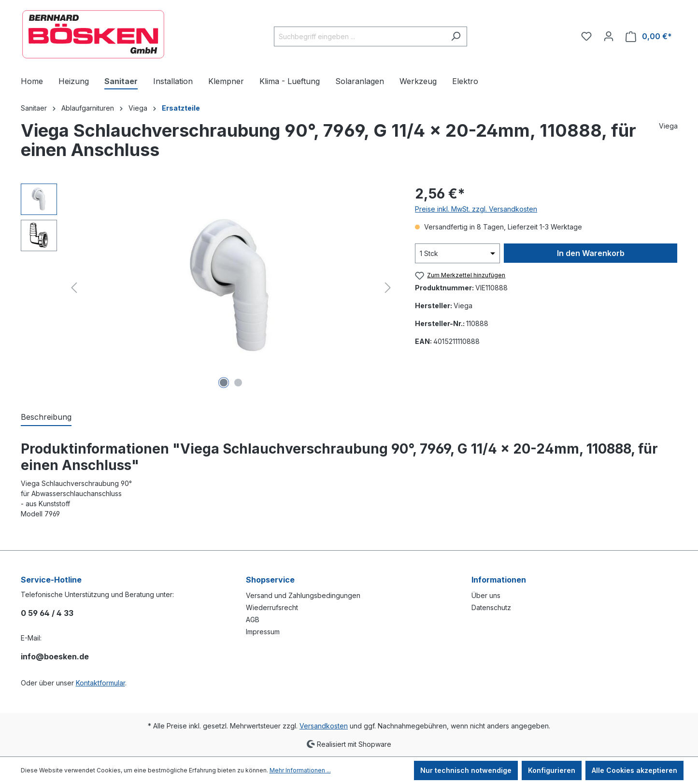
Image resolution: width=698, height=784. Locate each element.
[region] (208, 287)
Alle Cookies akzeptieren (634, 770)
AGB (253, 620)
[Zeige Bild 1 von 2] (224, 383)
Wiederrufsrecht (272, 607)
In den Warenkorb (591, 253)
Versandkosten (324, 726)
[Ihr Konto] (609, 36)
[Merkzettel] (586, 36)
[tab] (46, 417)
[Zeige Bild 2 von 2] (238, 383)
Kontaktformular (100, 683)
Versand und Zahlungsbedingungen (303, 595)
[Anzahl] (457, 253)
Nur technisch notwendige (466, 770)
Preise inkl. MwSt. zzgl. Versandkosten (476, 209)
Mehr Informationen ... (300, 770)
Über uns (486, 595)
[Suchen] (456, 36)
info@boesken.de (55, 656)
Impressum (263, 632)
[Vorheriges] (74, 288)
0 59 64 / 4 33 (47, 613)
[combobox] (359, 36)
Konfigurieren (552, 770)
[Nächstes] (388, 288)
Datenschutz (491, 607)
